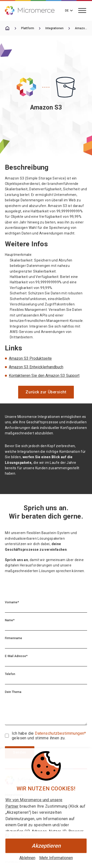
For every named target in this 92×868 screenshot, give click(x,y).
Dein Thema (13, 692)
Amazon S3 (81, 28)
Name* (10, 620)
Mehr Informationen (56, 858)
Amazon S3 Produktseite (30, 358)
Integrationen (54, 28)
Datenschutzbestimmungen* (60, 733)
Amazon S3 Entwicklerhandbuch (36, 367)
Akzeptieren (46, 846)
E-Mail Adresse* (16, 656)
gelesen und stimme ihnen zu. (39, 738)
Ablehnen (27, 858)
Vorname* (12, 602)
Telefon (10, 674)
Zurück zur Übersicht (46, 392)
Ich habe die (23, 733)
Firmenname (13, 638)
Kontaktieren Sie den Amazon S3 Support (44, 376)
